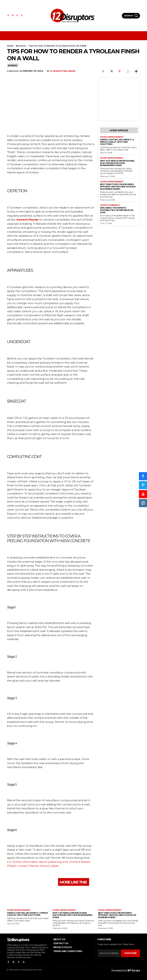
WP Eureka (134, 970)
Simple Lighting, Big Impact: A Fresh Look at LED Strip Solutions (117, 141)
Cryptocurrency (110, 205)
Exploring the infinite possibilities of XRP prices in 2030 (117, 210)
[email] (109, 953)
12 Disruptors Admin (63, 71)
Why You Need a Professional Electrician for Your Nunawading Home (117, 163)
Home (10, 46)
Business (21, 46)
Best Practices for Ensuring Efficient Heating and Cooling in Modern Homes (118, 186)
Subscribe (131, 953)
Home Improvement (111, 137)
